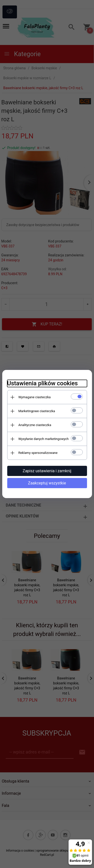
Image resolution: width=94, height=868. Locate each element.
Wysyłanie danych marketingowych (44, 439)
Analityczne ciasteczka (35, 425)
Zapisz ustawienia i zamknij (47, 471)
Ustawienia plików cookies (43, 383)
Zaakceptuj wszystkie (47, 483)
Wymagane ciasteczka (35, 397)
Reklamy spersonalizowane (38, 453)
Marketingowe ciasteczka (37, 411)
